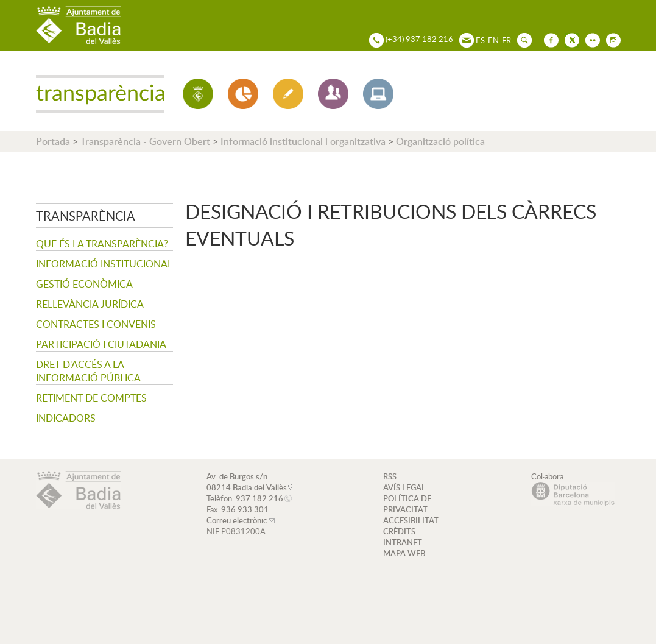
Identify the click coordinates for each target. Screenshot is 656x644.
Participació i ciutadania (101, 344)
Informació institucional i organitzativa (303, 141)
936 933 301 (245, 509)
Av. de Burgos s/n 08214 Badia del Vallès (247, 482)
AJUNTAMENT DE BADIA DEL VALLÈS (79, 25)
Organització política (440, 141)
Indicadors (66, 418)
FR (506, 40)
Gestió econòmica (84, 284)
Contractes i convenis (96, 324)
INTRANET (403, 542)
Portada (53, 141)
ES (480, 40)
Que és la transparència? (102, 244)
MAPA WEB (404, 553)
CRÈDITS (399, 531)
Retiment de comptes (91, 398)
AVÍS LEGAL (404, 487)
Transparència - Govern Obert (145, 141)
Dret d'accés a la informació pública (88, 371)
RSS (390, 476)
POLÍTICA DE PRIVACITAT (407, 504)
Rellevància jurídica (90, 304)
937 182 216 (259, 498)
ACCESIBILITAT (411, 520)
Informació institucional (104, 264)
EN (493, 40)
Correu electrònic (237, 520)
